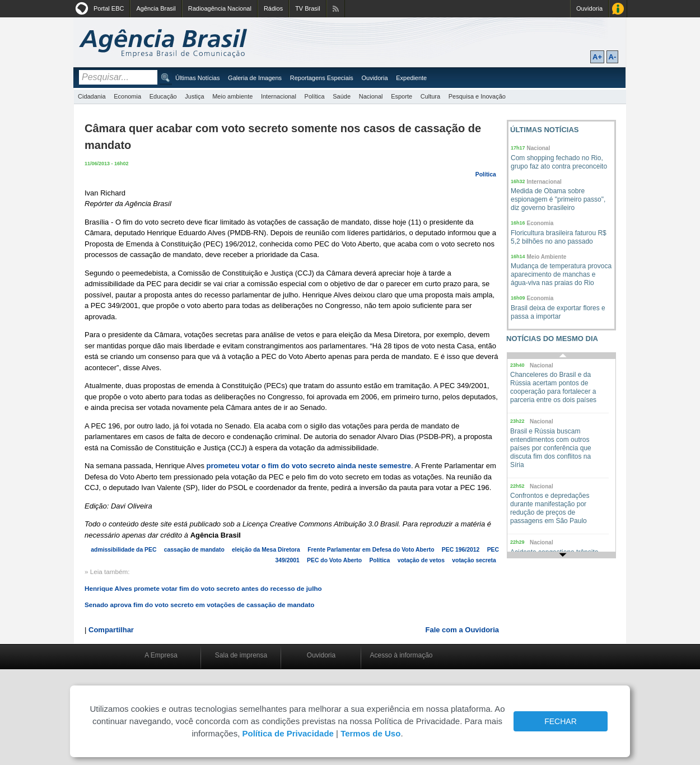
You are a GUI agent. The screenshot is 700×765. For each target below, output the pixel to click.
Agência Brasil (156, 8)
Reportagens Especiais (322, 78)
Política (315, 96)
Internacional (279, 96)
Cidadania (92, 96)
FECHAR (561, 721)
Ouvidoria (589, 8)
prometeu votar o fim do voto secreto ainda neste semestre (309, 466)
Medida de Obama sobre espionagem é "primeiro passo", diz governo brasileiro (558, 199)
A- (613, 57)
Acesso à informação (401, 655)
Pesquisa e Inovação (477, 96)
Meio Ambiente (547, 257)
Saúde (342, 96)
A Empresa (161, 655)
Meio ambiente (232, 96)
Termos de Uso (370, 733)
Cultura (430, 96)
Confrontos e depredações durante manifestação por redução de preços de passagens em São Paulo (550, 508)
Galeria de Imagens (255, 78)
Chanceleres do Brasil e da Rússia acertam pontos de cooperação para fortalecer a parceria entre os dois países (553, 387)
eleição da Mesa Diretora (266, 550)
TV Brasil (308, 8)
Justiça (194, 96)
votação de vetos (421, 560)
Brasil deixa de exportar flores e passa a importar (558, 312)
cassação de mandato (194, 550)
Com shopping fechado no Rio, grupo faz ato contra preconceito (559, 162)
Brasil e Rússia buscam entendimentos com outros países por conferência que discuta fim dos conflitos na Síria (551, 448)
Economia (127, 96)
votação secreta (474, 560)
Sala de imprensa (241, 655)
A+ (597, 57)
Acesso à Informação (618, 9)
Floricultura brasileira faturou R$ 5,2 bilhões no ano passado (559, 237)
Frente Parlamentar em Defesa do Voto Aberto (371, 550)
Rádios (273, 8)
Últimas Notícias (197, 78)
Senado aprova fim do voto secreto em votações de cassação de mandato (200, 605)
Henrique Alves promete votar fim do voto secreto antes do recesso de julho (203, 588)
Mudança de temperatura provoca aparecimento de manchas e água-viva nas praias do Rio (561, 274)
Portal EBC (109, 8)
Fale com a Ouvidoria (463, 630)
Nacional (371, 96)
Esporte (402, 96)
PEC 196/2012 (461, 550)
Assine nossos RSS (336, 9)
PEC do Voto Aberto (334, 560)
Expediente (411, 78)
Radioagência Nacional (220, 8)
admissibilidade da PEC (123, 550)
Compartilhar (111, 630)
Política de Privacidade (288, 733)
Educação (163, 96)
